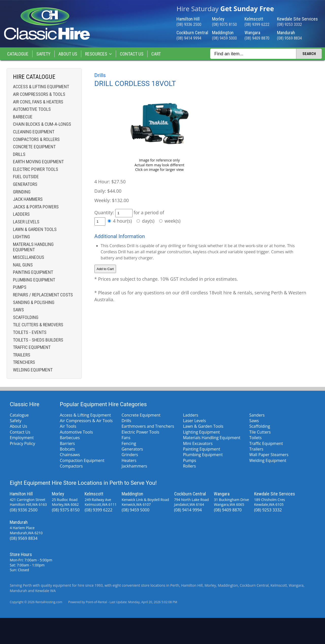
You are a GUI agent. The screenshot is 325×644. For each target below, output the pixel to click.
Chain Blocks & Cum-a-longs (42, 124)
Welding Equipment (33, 370)
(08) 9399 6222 (257, 24)
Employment (22, 438)
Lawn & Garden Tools (35, 229)
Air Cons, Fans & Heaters (38, 102)
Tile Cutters (260, 432)
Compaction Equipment (82, 460)
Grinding (22, 192)
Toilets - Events (30, 332)
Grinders (130, 455)
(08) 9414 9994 (189, 38)
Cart (156, 54)
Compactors (71, 466)
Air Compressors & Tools (39, 94)
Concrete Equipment (34, 147)
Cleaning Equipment (34, 132)
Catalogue (18, 54)
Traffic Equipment (32, 347)
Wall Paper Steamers (269, 455)
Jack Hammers (28, 199)
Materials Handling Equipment (33, 247)
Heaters (129, 460)
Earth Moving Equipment (38, 162)
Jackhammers (134, 466)
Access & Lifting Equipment (41, 87)
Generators (25, 184)
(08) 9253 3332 (289, 24)
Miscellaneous (29, 257)
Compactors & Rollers (36, 139)
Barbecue (23, 117)
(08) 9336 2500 (189, 24)
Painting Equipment (33, 272)
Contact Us (132, 54)
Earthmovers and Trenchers (148, 426)
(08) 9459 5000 (224, 38)
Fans (126, 438)
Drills (19, 154)
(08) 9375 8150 (224, 24)
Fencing (129, 443)
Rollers (190, 466)
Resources (99, 54)
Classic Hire (25, 404)
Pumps (20, 287)
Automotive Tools (32, 109)
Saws (18, 310)
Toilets (256, 438)
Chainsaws (70, 455)
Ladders (21, 214)
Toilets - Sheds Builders (38, 340)
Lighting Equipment (201, 432)
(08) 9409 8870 (257, 38)
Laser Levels (26, 222)
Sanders (257, 415)
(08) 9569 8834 (289, 38)
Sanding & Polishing (34, 302)
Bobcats (67, 449)
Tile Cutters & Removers (38, 325)
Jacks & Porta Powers (36, 207)
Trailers (22, 355)
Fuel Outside (26, 177)
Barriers (67, 443)
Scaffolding (26, 317)
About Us (68, 54)
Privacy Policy (22, 443)
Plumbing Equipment (34, 280)
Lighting (21, 237)
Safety (43, 54)
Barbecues (70, 438)
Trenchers (24, 362)
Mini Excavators (198, 443)
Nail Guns (23, 265)
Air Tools (68, 426)
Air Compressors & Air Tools (86, 421)
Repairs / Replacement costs (43, 295)
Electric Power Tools (36, 169)
